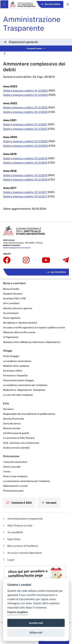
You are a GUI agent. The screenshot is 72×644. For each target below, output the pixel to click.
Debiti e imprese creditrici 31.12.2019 (25, 158)
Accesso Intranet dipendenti (22, 553)
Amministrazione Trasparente (32, 24)
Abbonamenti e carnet (15, 486)
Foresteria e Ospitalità (15, 375)
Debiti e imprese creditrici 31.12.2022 (25, 108)
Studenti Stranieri (13, 294)
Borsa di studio (11, 289)
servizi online (56, 272)
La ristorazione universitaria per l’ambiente (26, 481)
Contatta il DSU (19, 503)
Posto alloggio (11, 356)
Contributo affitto (13, 371)
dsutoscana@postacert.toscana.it (17, 248)
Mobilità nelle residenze (16, 366)
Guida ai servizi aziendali (16, 448)
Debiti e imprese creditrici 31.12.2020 (25, 141)
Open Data (12, 539)
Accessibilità (13, 532)
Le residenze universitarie (17, 361)
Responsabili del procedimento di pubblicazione (29, 414)
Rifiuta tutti (36, 633)
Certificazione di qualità (16, 433)
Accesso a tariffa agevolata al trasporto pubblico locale (34, 327)
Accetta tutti (36, 623)
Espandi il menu (36, 48)
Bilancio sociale (12, 428)
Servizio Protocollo (14, 419)
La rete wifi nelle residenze (18, 395)
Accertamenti (11, 313)
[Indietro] (5, 54)
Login (9, 560)
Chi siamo (8, 409)
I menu (7, 471)
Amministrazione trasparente (23, 519)
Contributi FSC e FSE (14, 298)
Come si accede (12, 467)
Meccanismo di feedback (21, 546)
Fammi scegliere (18, 612)
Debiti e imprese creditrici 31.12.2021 (25, 124)
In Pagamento (11, 337)
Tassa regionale (12, 318)
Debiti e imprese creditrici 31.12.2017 (25, 192)
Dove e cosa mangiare (15, 476)
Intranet (49, 503)
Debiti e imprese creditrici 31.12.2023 (25, 91)
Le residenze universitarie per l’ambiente (25, 385)
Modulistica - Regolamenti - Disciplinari (24, 390)
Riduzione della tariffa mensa (19, 332)
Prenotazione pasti (13, 491)
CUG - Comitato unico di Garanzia (21, 443)
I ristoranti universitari (15, 462)
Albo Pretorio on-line (18, 526)
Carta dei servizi (12, 423)
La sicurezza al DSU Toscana (19, 438)
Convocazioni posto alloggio (19, 380)
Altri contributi (11, 303)
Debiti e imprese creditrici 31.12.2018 (25, 175)
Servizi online (51, 4)
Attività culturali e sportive (18, 308)
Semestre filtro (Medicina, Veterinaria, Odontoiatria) (32, 342)
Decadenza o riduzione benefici (20, 323)
